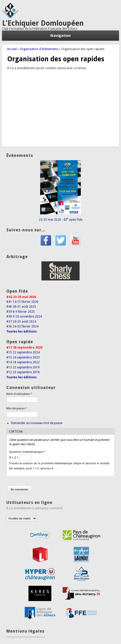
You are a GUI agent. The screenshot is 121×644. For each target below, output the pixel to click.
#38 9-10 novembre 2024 (24, 317)
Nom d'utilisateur (19, 394)
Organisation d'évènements (39, 49)
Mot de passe (17, 408)
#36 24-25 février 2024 (22, 326)
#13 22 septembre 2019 (23, 367)
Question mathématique (27, 452)
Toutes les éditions (21, 332)
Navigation (60, 36)
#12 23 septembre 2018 (23, 372)
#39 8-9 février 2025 (21, 312)
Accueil (12, 49)
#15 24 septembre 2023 (23, 357)
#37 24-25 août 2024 (21, 322)
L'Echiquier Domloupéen (43, 23)
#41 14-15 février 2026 (22, 302)
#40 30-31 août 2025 (21, 307)
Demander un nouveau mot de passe (37, 423)
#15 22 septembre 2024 (23, 352)
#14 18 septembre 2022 (23, 362)
